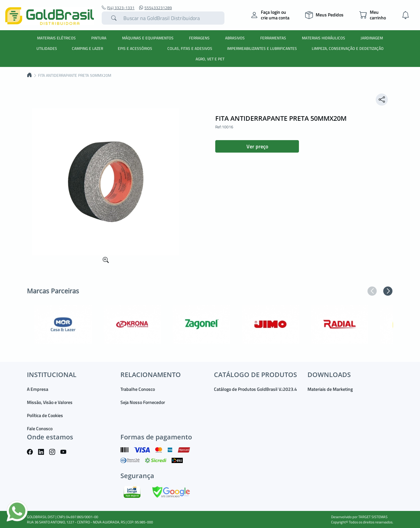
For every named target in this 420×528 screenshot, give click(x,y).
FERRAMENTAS (273, 38)
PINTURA (99, 38)
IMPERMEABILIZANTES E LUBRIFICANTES (262, 48)
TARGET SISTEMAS (373, 517)
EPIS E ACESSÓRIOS (135, 48)
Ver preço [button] (257, 146)
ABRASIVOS (235, 38)
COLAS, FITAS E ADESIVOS (190, 48)
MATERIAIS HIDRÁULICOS (324, 38)
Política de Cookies (45, 415)
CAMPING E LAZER (87, 48)
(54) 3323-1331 (118, 8)
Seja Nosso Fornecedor (143, 402)
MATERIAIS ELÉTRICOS (56, 38)
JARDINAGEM (372, 38)
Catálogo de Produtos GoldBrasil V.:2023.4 (255, 389)
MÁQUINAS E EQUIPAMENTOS (148, 38)
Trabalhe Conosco (138, 389)
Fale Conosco (40, 428)
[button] (372, 291)
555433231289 (156, 8)
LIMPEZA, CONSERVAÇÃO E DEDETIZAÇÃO (348, 48)
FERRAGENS (199, 38)
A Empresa (38, 389)
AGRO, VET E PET (210, 59)
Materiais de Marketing (330, 389)
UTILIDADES (47, 48)
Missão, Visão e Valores (50, 402)
